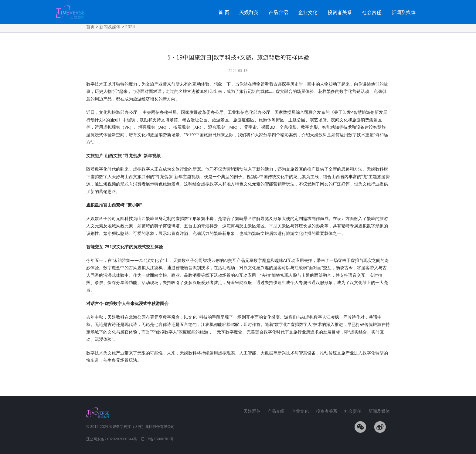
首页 (90, 27)
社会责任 (372, 12)
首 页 (224, 12)
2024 (130, 27)
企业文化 (308, 12)
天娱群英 (249, 12)
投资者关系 (340, 12)
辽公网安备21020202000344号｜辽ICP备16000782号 (130, 439)
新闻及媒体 (403, 12)
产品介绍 (278, 12)
